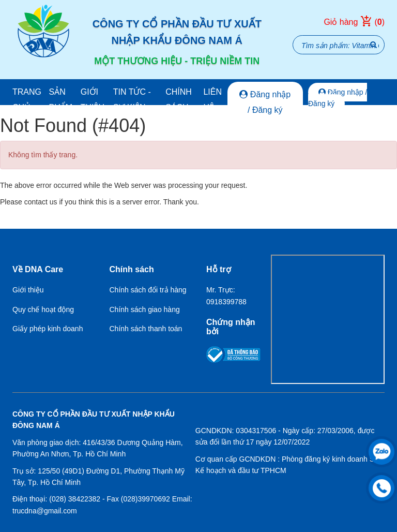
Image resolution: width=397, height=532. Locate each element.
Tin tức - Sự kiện (132, 100)
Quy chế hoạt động (43, 309)
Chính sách (179, 100)
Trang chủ (27, 100)
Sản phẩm (60, 100)
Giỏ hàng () (354, 22)
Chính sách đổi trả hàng (148, 290)
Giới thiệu (93, 100)
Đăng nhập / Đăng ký (265, 102)
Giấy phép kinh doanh (48, 329)
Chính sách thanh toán (146, 329)
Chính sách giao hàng (145, 309)
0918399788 (226, 302)
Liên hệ (212, 100)
